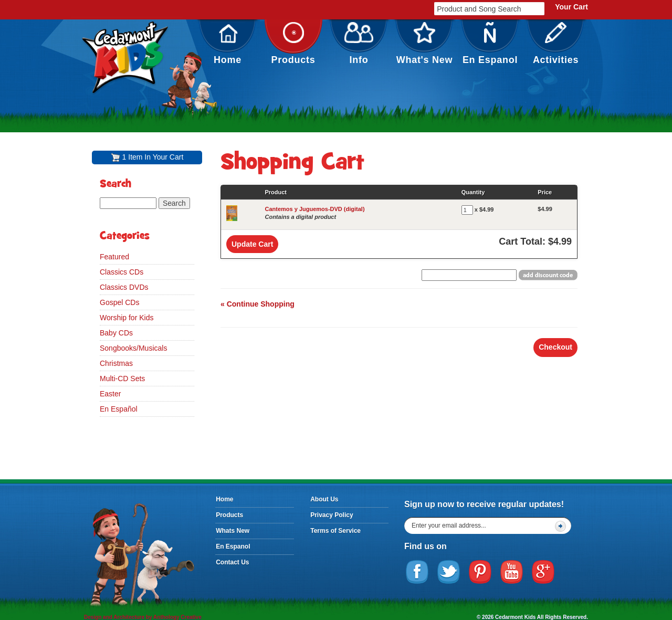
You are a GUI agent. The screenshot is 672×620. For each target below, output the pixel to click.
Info (359, 44)
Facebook (417, 572)
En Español (119, 409)
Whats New (233, 531)
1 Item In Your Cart (153, 157)
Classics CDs (122, 272)
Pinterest (480, 572)
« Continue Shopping (258, 304)
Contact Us (232, 562)
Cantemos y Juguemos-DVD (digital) (314, 209)
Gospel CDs (119, 302)
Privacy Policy (332, 515)
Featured (114, 257)
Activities (556, 44)
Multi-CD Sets (122, 379)
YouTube (512, 572)
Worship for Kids (127, 318)
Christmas (116, 363)
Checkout (555, 347)
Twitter (449, 572)
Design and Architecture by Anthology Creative (143, 617)
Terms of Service (335, 531)
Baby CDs (116, 333)
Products (293, 44)
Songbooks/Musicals (133, 348)
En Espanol (490, 44)
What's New (425, 44)
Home (228, 44)
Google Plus (543, 572)
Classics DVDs (124, 287)
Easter (110, 394)
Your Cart (571, 7)
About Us (324, 499)
